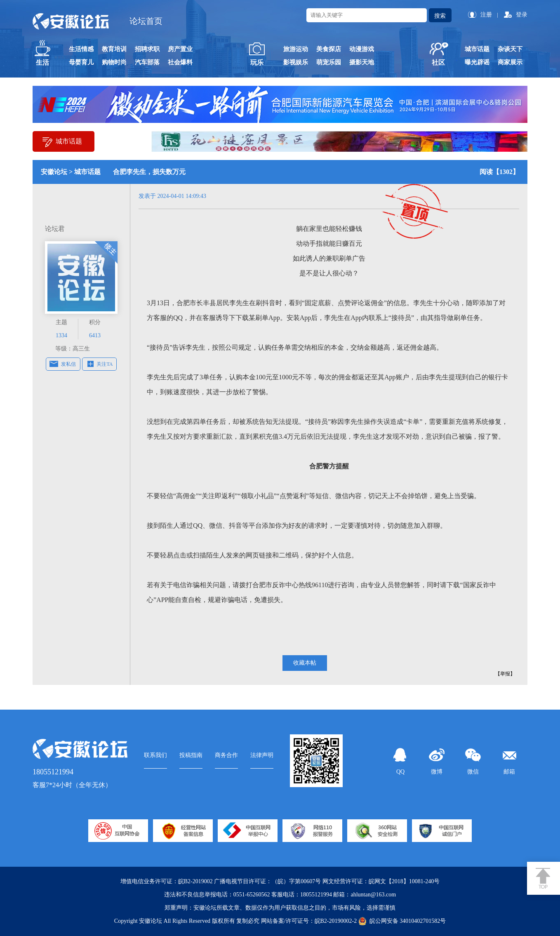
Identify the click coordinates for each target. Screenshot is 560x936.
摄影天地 (362, 62)
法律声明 (262, 755)
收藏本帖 (305, 663)
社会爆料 (180, 62)
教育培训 (114, 49)
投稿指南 (191, 755)
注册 (486, 15)
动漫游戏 (362, 49)
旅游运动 (296, 49)
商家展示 (510, 62)
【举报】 (505, 674)
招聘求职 (147, 49)
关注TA (105, 364)
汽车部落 (147, 62)
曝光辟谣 (477, 62)
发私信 (68, 364)
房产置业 (180, 49)
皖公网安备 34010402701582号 (402, 921)
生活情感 (81, 49)
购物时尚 (114, 62)
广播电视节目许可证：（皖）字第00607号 (267, 881)
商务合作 (226, 755)
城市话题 (477, 49)
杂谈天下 (510, 49)
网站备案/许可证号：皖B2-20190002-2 (309, 921)
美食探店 (329, 49)
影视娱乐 (296, 62)
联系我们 (155, 755)
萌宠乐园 (329, 62)
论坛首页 (146, 21)
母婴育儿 (81, 62)
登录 (522, 15)
